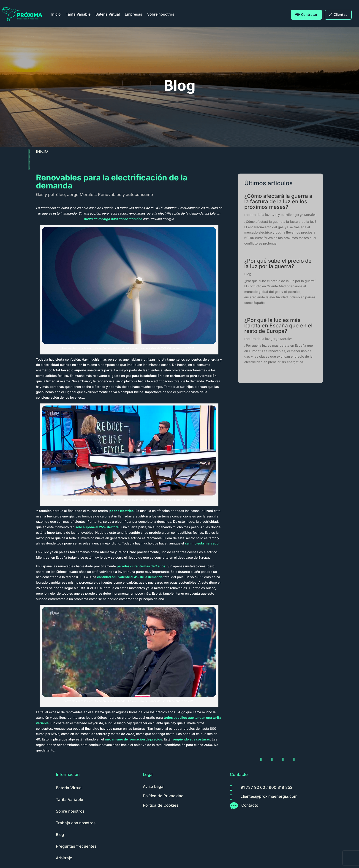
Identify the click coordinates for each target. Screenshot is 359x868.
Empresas (133, 14)
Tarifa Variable (78, 14)
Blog (248, 274)
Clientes (338, 14)
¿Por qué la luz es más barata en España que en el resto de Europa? (278, 326)
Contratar (306, 14)
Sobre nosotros (161, 14)
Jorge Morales (81, 195)
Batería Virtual (108, 14)
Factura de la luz (257, 215)
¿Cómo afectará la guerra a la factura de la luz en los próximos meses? (278, 201)
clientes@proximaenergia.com (269, 796)
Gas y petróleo (50, 195)
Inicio (56, 14)
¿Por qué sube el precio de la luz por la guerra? (278, 264)
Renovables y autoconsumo (125, 195)
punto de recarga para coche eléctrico (113, 219)
